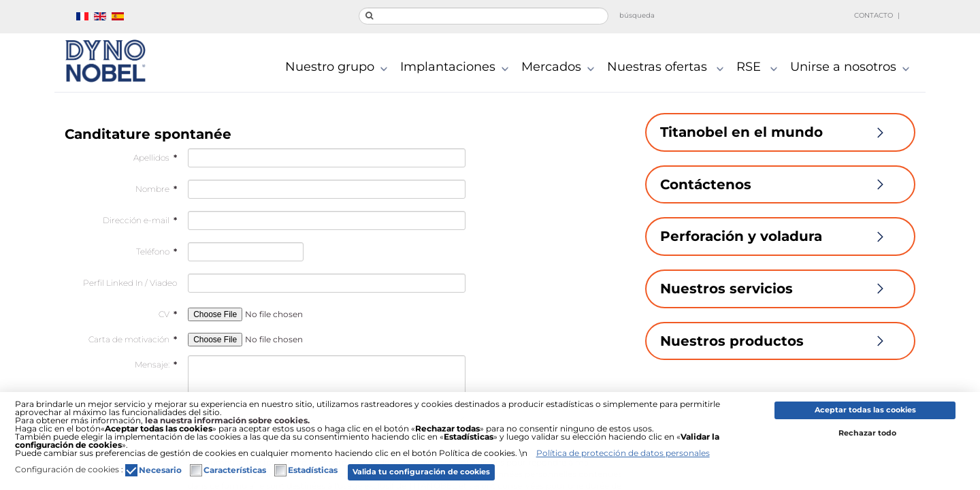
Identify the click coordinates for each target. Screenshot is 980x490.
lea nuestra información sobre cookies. (227, 420)
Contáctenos (780, 184)
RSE (760, 68)
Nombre (156, 189)
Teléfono (157, 251)
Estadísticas (313, 470)
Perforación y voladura (780, 236)
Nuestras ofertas (668, 68)
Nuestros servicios (780, 289)
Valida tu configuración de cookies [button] (421, 472)
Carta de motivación (133, 339)
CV (168, 314)
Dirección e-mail (140, 220)
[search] (484, 16)
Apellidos (155, 158)
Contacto (873, 15)
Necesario (160, 470)
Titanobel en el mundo (780, 132)
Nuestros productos (780, 341)
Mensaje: (156, 364)
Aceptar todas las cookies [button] (865, 410)
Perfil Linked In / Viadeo (130, 283)
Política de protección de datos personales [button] (623, 453)
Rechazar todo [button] (867, 433)
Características (235, 470)
